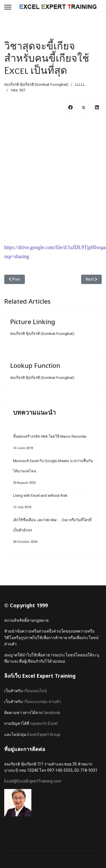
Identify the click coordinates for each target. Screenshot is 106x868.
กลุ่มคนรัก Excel (44, 723)
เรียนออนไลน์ (35, 691)
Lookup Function (35, 365)
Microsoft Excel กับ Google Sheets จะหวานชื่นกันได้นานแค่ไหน (53, 473)
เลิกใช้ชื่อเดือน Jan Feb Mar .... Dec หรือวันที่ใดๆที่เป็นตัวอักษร (53, 532)
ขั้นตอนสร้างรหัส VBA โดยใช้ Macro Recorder (53, 444)
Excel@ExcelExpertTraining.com (33, 781)
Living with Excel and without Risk (53, 503)
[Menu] (8, 7)
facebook (52, 713)
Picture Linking (33, 322)
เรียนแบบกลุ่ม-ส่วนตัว (42, 702)
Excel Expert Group (44, 735)
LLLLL (80, 84)
